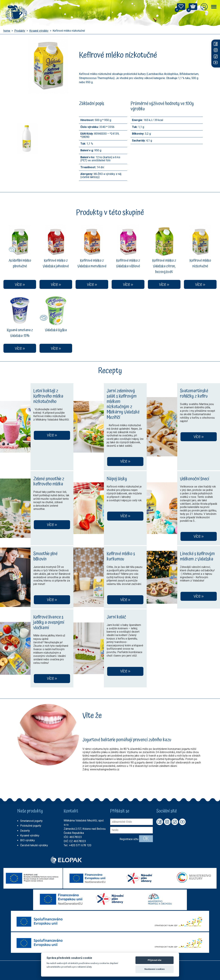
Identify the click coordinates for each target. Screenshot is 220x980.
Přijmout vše (155, 960)
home (7, 31)
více (50, 435)
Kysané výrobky (39, 31)
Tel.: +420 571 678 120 (77, 845)
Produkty (20, 31)
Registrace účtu (129, 839)
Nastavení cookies (155, 969)
